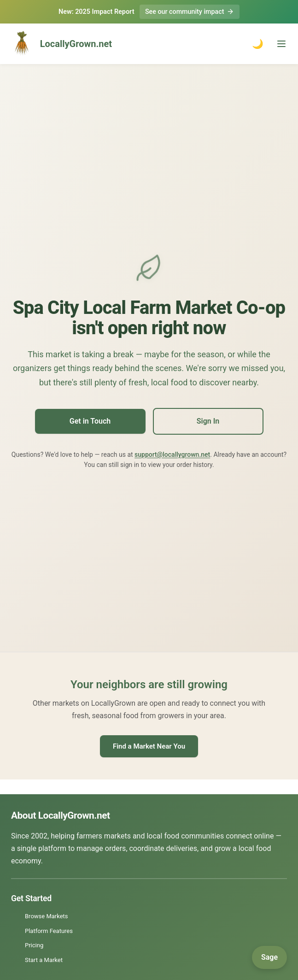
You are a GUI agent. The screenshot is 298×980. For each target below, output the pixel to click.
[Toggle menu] (281, 44)
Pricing (34, 945)
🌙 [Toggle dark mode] (258, 44)
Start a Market (44, 960)
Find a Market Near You (149, 746)
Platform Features (49, 931)
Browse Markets (47, 917)
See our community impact (190, 12)
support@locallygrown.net (172, 455)
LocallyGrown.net (60, 44)
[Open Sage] (269, 957)
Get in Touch (90, 422)
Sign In (208, 422)
